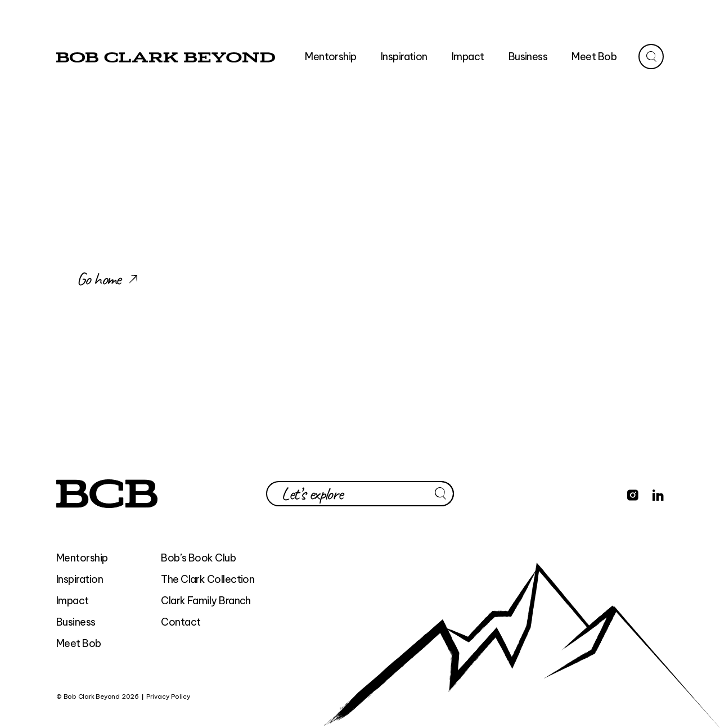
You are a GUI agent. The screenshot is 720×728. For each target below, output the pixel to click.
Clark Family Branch (206, 601)
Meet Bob (79, 643)
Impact (73, 601)
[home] (166, 57)
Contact (181, 622)
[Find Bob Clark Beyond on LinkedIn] (658, 493)
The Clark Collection (208, 579)
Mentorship (82, 558)
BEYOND (206, 697)
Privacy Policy (168, 697)
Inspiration (80, 579)
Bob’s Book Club (198, 558)
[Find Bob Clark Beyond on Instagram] (633, 493)
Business (76, 622)
